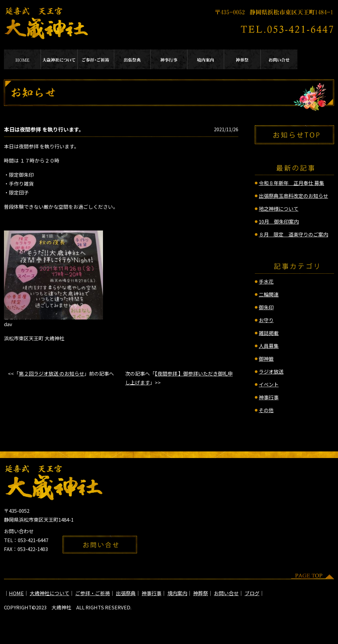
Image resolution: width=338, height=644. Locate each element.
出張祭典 (133, 59)
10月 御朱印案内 (279, 221)
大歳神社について (59, 59)
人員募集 (269, 346)
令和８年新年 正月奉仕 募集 (291, 183)
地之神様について (279, 209)
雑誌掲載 (269, 333)
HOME (22, 59)
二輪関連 (269, 294)
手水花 (266, 281)
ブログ (252, 593)
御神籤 (266, 359)
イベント (269, 384)
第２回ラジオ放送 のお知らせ (51, 373)
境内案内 (206, 59)
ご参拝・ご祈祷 (96, 59)
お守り (266, 320)
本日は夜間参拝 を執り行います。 (44, 129)
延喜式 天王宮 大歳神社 (47, 23)
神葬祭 (242, 59)
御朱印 (266, 307)
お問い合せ (279, 59)
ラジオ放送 (271, 371)
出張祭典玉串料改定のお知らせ (293, 196)
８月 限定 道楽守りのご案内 (293, 234)
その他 (266, 410)
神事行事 (169, 59)
